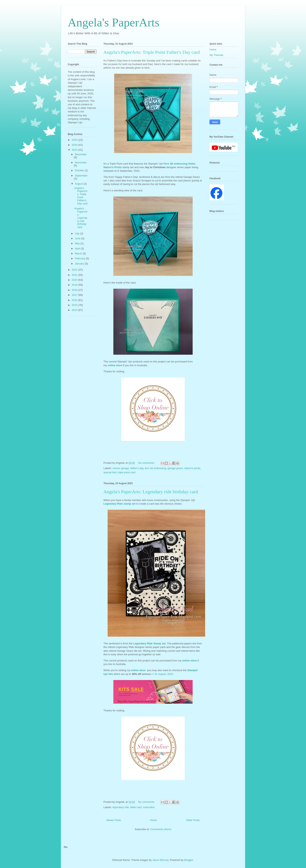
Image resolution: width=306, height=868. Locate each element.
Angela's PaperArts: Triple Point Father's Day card (152, 52)
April (78, 249)
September (81, 176)
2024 (75, 145)
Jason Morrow (160, 860)
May (78, 243)
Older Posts (193, 820)
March (79, 253)
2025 (75, 140)
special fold (110, 472)
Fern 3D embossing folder (179, 164)
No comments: (147, 463)
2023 (75, 150)
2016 (75, 300)
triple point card (127, 472)
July (78, 233)
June (78, 238)
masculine (149, 807)
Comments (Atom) (161, 829)
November (81, 162)
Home (154, 820)
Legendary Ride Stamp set (149, 643)
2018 (75, 290)
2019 (75, 285)
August (79, 184)
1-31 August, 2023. (163, 674)
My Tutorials (216, 55)
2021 (75, 275)
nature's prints (192, 468)
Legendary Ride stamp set (120, 504)
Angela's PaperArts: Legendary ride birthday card (151, 492)
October (80, 170)
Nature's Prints (113, 167)
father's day (137, 468)
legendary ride (121, 807)
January (80, 264)
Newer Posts (114, 820)
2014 (75, 310)
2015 (75, 305)
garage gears (175, 468)
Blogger (188, 860)
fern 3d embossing (155, 468)
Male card (136, 807)
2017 (75, 295)
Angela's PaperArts (114, 22)
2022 (75, 270)
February (80, 258)
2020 (75, 280)
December (81, 154)
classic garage (121, 468)
